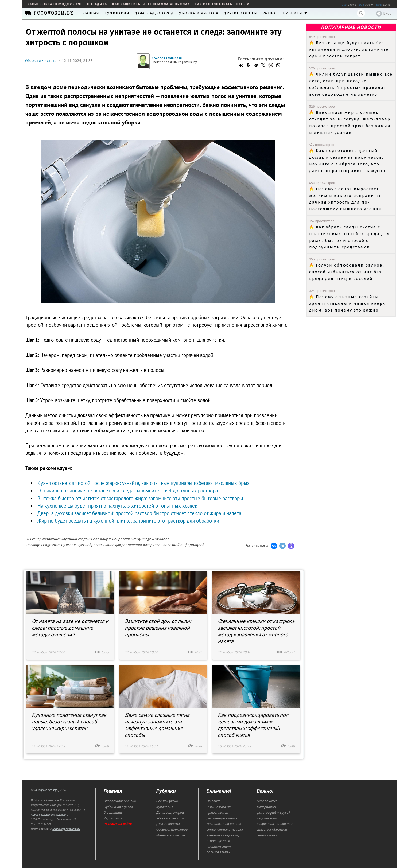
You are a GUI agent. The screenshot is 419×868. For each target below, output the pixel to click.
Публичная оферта (118, 807)
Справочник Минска (120, 801)
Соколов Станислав (167, 58)
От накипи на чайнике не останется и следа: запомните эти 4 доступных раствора (128, 491)
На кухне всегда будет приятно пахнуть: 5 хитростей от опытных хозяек (117, 506)
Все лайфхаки (167, 801)
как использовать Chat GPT (223, 4)
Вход (384, 14)
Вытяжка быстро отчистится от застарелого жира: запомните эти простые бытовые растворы (140, 498)
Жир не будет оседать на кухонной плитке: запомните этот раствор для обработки (128, 521)
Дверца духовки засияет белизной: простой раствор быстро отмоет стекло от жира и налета (139, 513)
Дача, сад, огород (154, 13)
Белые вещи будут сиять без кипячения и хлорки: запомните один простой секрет (349, 49)
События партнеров (172, 829)
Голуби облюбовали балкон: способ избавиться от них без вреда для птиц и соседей (347, 272)
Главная (90, 13)
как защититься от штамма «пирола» (151, 4)
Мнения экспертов (171, 835)
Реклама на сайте (118, 824)
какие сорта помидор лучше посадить (67, 4)
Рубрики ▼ (295, 13)
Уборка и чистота (199, 13)
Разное (270, 13)
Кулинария (117, 13)
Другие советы (240, 13)
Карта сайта (113, 818)
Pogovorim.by (46, 790)
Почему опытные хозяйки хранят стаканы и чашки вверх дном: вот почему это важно (347, 303)
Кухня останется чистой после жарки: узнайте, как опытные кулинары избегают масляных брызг (144, 483)
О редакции (113, 813)
